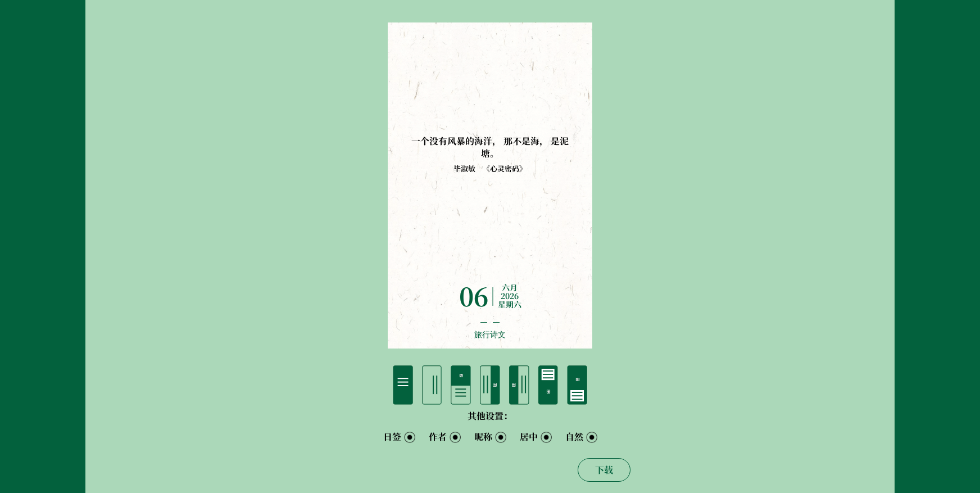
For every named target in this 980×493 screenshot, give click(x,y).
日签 (392, 437)
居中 (529, 437)
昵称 (483, 437)
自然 (574, 437)
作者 (438, 437)
